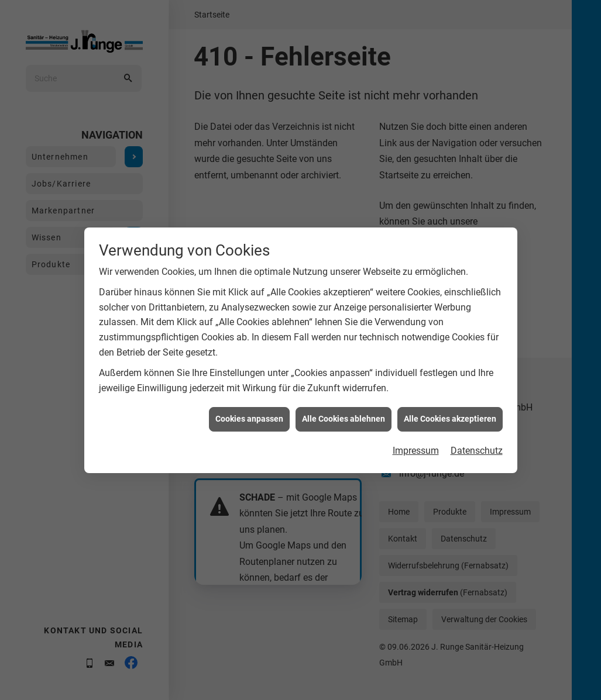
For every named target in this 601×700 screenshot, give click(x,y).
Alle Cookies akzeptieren (450, 412)
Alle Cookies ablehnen (344, 412)
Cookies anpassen (249, 412)
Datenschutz (477, 444)
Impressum (416, 444)
